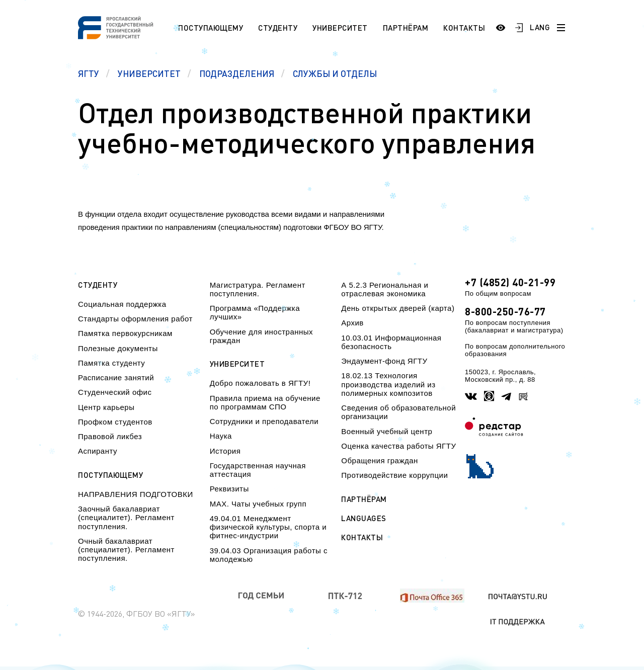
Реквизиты (229, 489)
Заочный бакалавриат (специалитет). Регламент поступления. (126, 518)
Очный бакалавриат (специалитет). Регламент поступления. (126, 550)
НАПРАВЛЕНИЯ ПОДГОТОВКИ (136, 494)
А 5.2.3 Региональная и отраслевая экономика (385, 289)
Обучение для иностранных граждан (261, 336)
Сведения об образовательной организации (398, 412)
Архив (352, 323)
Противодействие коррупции (394, 475)
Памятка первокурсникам (125, 333)
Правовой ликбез (110, 436)
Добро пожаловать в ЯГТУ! (260, 383)
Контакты (464, 28)
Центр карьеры (106, 407)
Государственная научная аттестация (258, 470)
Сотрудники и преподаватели (264, 421)
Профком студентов (115, 422)
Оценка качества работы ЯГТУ (398, 446)
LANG (540, 27)
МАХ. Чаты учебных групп (258, 504)
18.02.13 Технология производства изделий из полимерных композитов (388, 384)
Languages (364, 518)
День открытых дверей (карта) (398, 308)
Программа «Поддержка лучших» (255, 312)
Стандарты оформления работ (135, 319)
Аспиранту (98, 451)
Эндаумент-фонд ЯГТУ (384, 361)
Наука (221, 436)
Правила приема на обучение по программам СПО (265, 402)
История (225, 451)
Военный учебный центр (387, 431)
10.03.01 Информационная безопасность (391, 342)
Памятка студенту (111, 363)
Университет (340, 28)
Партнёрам (406, 28)
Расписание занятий (116, 378)
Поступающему (211, 28)
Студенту (278, 28)
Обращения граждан (379, 460)
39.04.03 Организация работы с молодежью (269, 555)
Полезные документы (118, 348)
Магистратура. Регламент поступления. (258, 289)
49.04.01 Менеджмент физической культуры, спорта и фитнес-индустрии (268, 527)
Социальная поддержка (122, 304)
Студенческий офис (115, 392)
